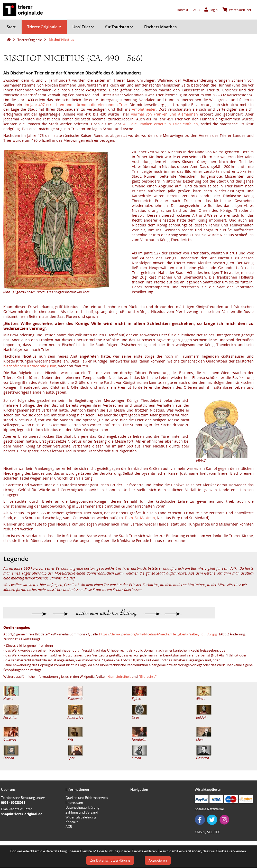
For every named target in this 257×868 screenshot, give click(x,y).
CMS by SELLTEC (207, 832)
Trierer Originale (44, 27)
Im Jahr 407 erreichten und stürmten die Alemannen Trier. (76, 105)
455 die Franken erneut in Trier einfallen (161, 124)
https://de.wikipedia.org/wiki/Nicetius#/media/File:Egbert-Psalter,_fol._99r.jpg (158, 634)
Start (11, 27)
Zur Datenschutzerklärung (110, 860)
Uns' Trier (83, 27)
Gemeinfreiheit (120, 676)
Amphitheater (144, 109)
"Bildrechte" (148, 676)
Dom (129, 518)
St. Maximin (145, 518)
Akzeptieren (158, 860)
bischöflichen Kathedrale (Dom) (30, 366)
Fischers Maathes (160, 27)
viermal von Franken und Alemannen (165, 114)
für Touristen (119, 27)
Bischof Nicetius (61, 40)
